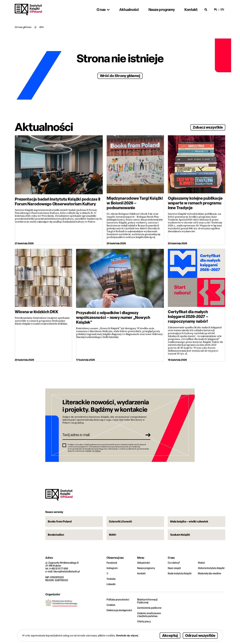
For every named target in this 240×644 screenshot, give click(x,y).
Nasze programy (146, 568)
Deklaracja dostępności (119, 610)
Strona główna (23, 27)
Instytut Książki (28, 10)
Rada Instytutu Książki (180, 573)
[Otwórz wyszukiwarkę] (206, 10)
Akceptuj (170, 635)
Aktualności (144, 563)
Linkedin (111, 584)
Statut (201, 563)
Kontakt (141, 573)
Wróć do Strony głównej (120, 76)
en (222, 9)
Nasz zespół (174, 568)
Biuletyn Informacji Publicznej (147, 601)
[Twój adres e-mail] (102, 435)
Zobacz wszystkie (208, 127)
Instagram (112, 568)
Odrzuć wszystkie (200, 635)
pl (216, 9)
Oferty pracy (144, 622)
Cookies (111, 605)
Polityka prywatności (118, 600)
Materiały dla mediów (210, 573)
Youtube (111, 579)
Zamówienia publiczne (149, 608)
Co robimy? (174, 563)
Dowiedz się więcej (127, 635)
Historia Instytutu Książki (211, 568)
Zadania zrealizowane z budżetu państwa (149, 615)
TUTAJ (98, 451)
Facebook (112, 563)
